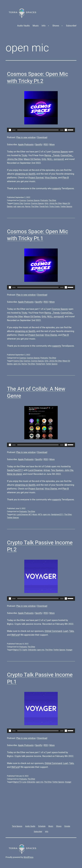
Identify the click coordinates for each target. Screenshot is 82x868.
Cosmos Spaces (60, 152)
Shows (56, 26)
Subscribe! (71, 26)
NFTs (40, 514)
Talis (72, 631)
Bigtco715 (17, 650)
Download (42, 137)
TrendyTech (44, 206)
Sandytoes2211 (57, 514)
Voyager (69, 650)
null (15, 206)
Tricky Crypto (54, 206)
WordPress (28, 857)
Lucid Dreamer (35, 470)
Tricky (24, 155)
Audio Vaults (23, 26)
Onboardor (32, 650)
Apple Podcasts (26, 145)
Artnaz (47, 470)
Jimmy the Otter (15, 159)
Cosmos (23, 200)
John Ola (69, 470)
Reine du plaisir (14, 474)
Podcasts (44, 200)
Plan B (66, 178)
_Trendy (56, 155)
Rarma (48, 155)
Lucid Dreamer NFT (24, 514)
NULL (50, 159)
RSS (46, 145)
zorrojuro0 (59, 159)
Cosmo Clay (18, 203)
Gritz (44, 159)
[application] (41, 130)
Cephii (25, 650)
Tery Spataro (57, 470)
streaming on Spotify (25, 174)
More (52, 145)
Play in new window (26, 137)
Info (44, 26)
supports (57, 188)
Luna (24, 782)
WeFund (15, 635)
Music (36, 26)
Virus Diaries (51, 178)
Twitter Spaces (66, 206)
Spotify (39, 145)
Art (15, 514)
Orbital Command (53, 631)
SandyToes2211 (15, 470)
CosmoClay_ (67, 155)
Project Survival (36, 178)
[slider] (38, 130)
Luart (66, 631)
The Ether (52, 200)
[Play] (10, 130)
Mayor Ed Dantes (32, 159)
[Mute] (66, 130)
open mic (21, 206)
